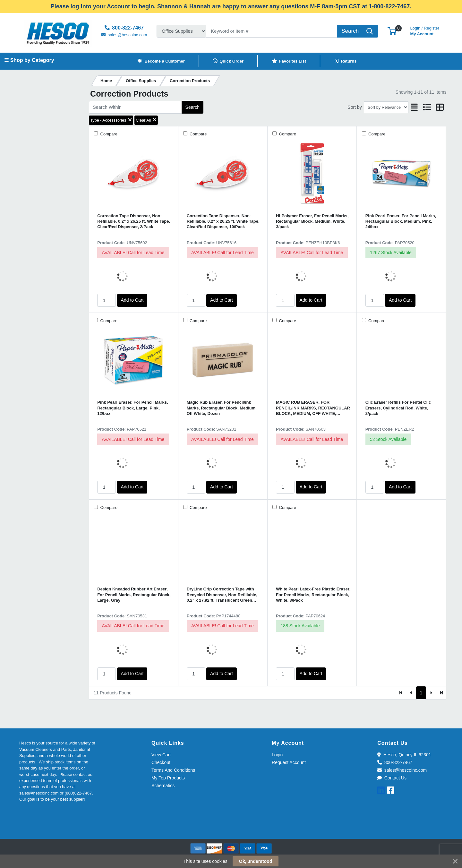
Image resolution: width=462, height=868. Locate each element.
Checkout (161, 762)
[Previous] (411, 693)
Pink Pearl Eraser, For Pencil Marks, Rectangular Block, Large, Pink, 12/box (133, 408)
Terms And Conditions (173, 770)
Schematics (163, 786)
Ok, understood (256, 861)
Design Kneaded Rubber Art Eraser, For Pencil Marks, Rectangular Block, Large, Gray (134, 595)
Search (193, 107)
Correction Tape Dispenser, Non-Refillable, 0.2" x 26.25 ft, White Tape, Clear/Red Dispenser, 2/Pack (134, 221)
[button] (392, 31)
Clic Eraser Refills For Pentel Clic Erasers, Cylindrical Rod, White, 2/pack (398, 408)
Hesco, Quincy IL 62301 (404, 755)
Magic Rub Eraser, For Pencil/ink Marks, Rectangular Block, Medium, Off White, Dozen (222, 408)
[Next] (431, 693)
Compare (108, 134)
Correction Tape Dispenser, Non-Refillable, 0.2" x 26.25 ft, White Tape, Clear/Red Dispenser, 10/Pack (223, 221)
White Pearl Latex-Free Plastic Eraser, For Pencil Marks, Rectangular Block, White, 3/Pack (313, 595)
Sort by (355, 107)
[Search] (272, 31)
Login (277, 755)
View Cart (161, 755)
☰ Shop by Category (29, 60)
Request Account (289, 762)
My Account (425, 30)
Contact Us (392, 778)
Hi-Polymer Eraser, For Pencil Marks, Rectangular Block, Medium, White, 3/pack (312, 221)
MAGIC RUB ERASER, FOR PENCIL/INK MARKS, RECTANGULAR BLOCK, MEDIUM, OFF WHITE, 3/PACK (313, 408)
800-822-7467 (395, 762)
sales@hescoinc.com (402, 770)
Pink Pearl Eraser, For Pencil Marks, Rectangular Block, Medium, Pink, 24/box (401, 221)
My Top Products (168, 778)
